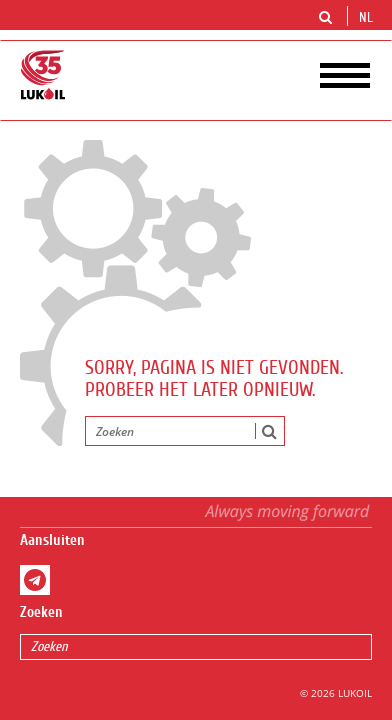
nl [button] (368, 18)
